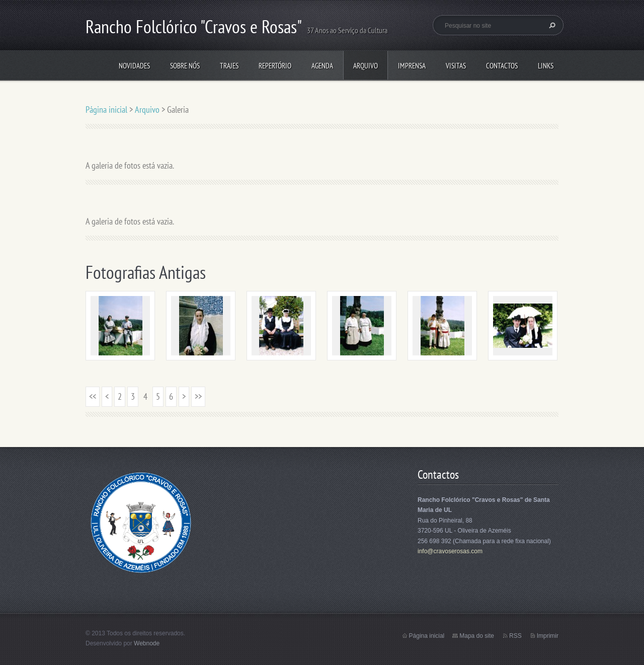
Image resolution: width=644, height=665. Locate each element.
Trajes (229, 66)
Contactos (502, 66)
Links (546, 66)
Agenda (322, 66)
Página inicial (106, 109)
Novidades (134, 66)
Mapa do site (477, 636)
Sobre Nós (185, 66)
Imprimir (548, 636)
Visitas (456, 66)
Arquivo (366, 66)
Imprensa (412, 66)
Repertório (275, 66)
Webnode (147, 643)
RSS (515, 636)
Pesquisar (551, 25)
